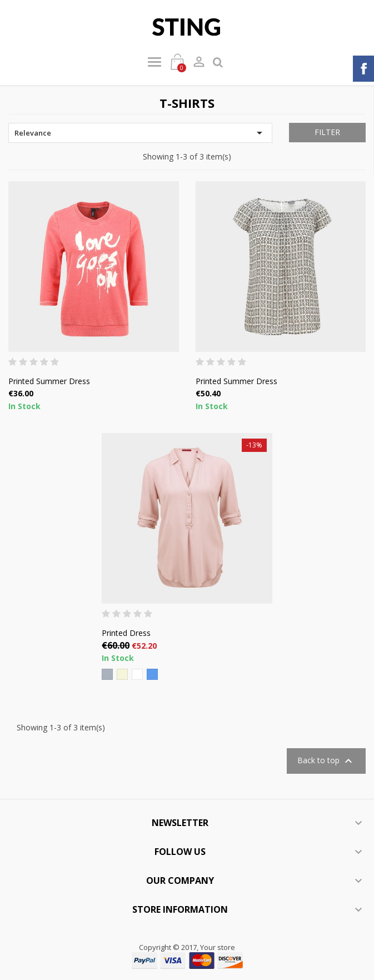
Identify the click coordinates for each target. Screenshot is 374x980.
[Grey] (107, 674)
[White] (137, 674)
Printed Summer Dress (49, 381)
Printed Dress (126, 633)
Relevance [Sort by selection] (140, 133)
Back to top (326, 761)
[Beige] (122, 674)
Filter (327, 132)
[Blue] (152, 674)
